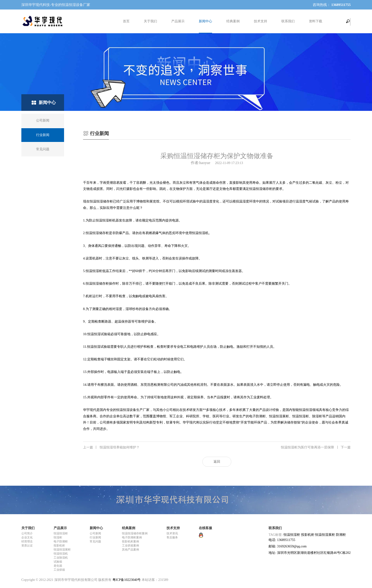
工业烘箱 (59, 570)
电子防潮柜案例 (132, 537)
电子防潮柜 (61, 541)
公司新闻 (95, 533)
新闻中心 (205, 21)
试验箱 (58, 562)
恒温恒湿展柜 (62, 550)
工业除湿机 (61, 558)
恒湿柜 (58, 537)
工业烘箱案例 (130, 546)
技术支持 (260, 21)
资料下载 (316, 21)
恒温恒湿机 (61, 554)
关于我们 (150, 21)
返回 (217, 462)
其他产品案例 (130, 550)
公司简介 (27, 533)
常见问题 (95, 541)
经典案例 (233, 21)
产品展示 (178, 21)
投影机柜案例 (130, 541)
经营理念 (27, 541)
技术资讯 (172, 533)
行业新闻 (95, 537)
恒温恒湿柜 (61, 533)
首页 (126, 21)
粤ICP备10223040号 (127, 580)
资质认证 (27, 546)
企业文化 (27, 537)
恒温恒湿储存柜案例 (135, 533)
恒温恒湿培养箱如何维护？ (111, 447)
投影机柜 (59, 546)
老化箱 (58, 566)
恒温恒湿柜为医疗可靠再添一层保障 (316, 447)
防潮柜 (341, 535)
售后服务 (172, 537)
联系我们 (288, 21)
